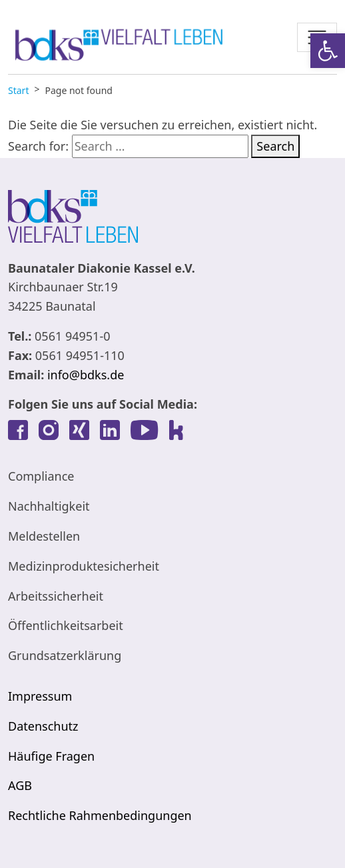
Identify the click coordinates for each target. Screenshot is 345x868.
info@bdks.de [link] (86, 375)
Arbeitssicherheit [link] (56, 596)
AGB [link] (20, 785)
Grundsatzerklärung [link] (65, 655)
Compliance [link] (41, 476)
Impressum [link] (40, 696)
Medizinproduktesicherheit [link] (84, 566)
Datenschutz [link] (43, 726)
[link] (328, 51)
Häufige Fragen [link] (51, 756)
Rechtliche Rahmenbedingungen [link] (100, 815)
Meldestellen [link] (44, 536)
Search (275, 146)
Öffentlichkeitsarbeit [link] (66, 625)
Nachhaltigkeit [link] (49, 506)
